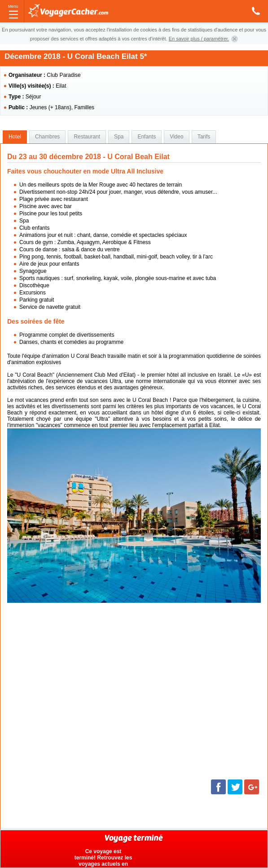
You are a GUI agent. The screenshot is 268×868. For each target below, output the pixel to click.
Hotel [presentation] (15, 137)
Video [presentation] (176, 137)
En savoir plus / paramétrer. (199, 39)
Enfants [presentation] (147, 137)
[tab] (15, 137)
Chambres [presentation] (47, 137)
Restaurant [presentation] (87, 137)
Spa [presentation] (119, 137)
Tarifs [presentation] (204, 137)
